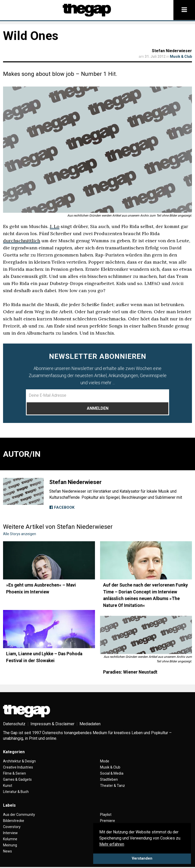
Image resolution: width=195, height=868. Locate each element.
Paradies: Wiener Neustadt (130, 672)
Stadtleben (109, 779)
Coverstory (12, 827)
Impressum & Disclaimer (52, 724)
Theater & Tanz (112, 786)
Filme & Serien (14, 773)
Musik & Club (181, 56)
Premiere (108, 821)
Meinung (10, 845)
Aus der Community (19, 815)
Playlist (106, 815)
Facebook (62, 507)
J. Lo (55, 226)
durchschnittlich (22, 241)
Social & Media (112, 773)
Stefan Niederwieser (172, 51)
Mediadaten (90, 724)
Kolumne (10, 839)
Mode (105, 761)
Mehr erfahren (112, 844)
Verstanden (142, 858)
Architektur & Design (19, 761)
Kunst (8, 786)
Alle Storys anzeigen (20, 534)
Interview (10, 833)
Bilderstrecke (14, 821)
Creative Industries (18, 767)
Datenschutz (14, 724)
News (7, 851)
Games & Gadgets (17, 779)
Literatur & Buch (16, 792)
